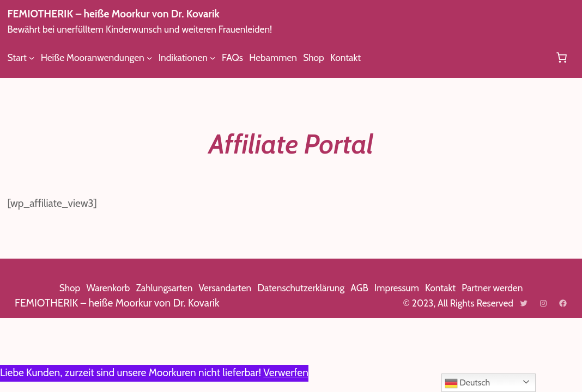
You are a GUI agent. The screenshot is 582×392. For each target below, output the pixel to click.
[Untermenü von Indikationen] (220, 57)
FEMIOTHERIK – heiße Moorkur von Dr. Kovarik (124, 14)
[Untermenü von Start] (32, 57)
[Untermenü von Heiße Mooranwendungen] (155, 57)
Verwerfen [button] (305, 373)
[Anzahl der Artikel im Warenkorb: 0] (561, 57)
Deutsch (468, 383)
